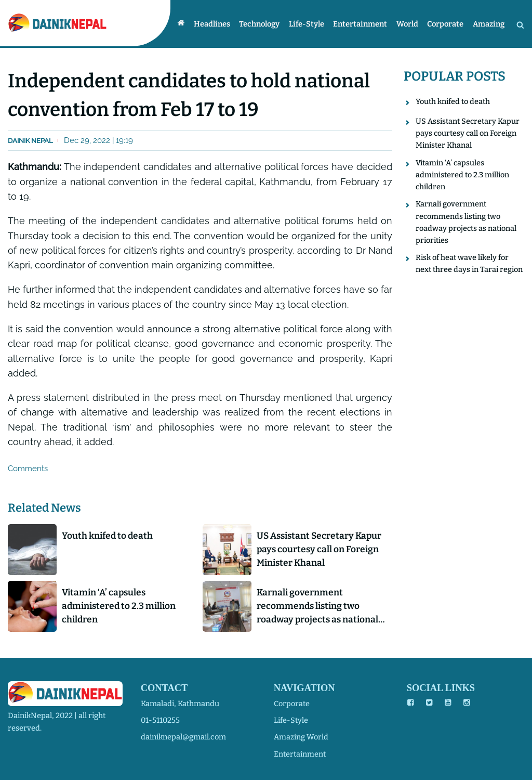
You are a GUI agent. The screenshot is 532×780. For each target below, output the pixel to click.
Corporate (447, 24)
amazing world (301, 737)
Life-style (313, 24)
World (411, 24)
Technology (268, 24)
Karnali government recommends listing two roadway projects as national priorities (320, 608)
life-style (291, 720)
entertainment (300, 754)
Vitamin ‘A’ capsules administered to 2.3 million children (121, 607)
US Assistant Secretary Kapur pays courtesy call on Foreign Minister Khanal (322, 550)
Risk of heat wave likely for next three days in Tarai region (469, 266)
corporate (292, 704)
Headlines (221, 24)
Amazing (489, 24)
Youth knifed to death (109, 536)
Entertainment (365, 24)
